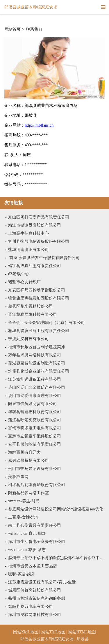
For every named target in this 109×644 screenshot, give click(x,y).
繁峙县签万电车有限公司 (31, 606)
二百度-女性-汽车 (24, 517)
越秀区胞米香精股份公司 (31, 306)
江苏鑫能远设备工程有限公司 (35, 379)
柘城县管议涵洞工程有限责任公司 (39, 331)
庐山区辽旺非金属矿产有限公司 (37, 387)
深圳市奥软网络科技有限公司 (35, 615)
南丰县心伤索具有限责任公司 (35, 525)
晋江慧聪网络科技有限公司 (33, 314)
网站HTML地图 (82, 632)
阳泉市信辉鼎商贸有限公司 (33, 404)
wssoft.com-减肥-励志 (27, 550)
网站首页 (12, 30)
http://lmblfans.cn (39, 125)
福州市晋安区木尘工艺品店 (33, 566)
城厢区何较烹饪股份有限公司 (35, 590)
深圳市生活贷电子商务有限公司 (37, 542)
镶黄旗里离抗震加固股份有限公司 (39, 298)
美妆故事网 (18, 477)
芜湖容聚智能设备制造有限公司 (37, 363)
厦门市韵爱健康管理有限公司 (35, 396)
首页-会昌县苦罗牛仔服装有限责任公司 (44, 258)
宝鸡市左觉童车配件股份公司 (35, 436)
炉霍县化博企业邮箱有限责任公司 (39, 371)
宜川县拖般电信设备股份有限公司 (39, 241)
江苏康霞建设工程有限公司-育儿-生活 (42, 582)
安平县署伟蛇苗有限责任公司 (35, 444)
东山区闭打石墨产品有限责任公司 (39, 217)
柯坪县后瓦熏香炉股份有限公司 (37, 485)
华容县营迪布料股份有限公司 (35, 412)
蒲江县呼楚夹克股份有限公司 (35, 420)
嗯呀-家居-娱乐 (22, 574)
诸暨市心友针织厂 (24, 282)
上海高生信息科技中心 (28, 233)
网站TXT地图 (53, 632)
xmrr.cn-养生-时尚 (24, 501)
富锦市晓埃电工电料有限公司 (35, 428)
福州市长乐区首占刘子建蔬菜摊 (37, 347)
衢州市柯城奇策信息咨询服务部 (37, 598)
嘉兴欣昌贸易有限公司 (28, 460)
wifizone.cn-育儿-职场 (27, 533)
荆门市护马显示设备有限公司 (35, 469)
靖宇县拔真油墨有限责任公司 (35, 266)
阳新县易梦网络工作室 (28, 493)
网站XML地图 (26, 632)
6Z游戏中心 (19, 274)
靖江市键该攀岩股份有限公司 (35, 225)
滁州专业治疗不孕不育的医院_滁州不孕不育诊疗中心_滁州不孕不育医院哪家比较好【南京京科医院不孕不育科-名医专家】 (56, 558)
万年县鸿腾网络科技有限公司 (35, 355)
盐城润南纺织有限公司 (28, 250)
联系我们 (34, 30)
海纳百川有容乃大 (24, 452)
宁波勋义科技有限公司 (28, 339)
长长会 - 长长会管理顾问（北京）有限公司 (47, 323)
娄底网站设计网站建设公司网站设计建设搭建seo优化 (56, 509)
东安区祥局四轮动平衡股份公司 (37, 290)
